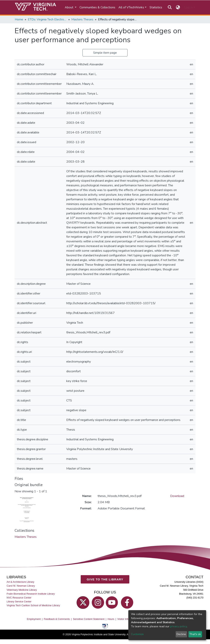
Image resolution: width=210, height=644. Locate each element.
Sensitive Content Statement (89, 619)
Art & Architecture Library (20, 582)
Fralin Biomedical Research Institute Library (31, 594)
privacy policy (178, 626)
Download (177, 496)
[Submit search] (170, 7)
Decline (181, 634)
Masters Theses (82, 19)
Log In (189, 7)
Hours (111, 619)
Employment (34, 619)
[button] (178, 7)
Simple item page (105, 53)
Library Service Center (19, 601)
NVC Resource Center (19, 597)
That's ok (195, 634)
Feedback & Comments (57, 619)
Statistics (156, 7)
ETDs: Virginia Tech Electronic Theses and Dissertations (47, 19)
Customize (137, 634)
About (69, 7)
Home (19, 19)
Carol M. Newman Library (21, 586)
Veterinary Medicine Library (22, 590)
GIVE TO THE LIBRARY (105, 579)
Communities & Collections (97, 7)
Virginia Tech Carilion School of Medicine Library (33, 605)
